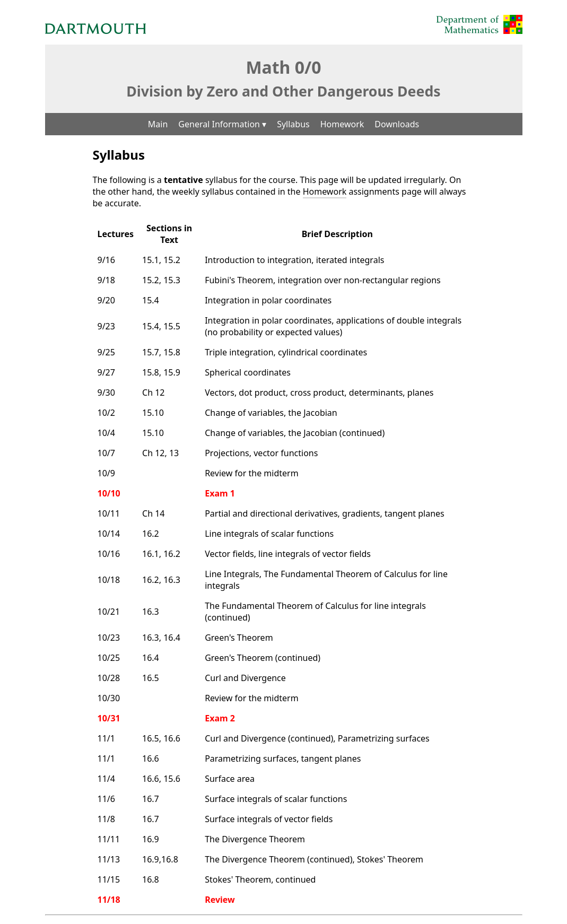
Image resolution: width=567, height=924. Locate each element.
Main (158, 124)
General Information (222, 124)
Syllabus (293, 124)
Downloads (397, 124)
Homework (342, 124)
